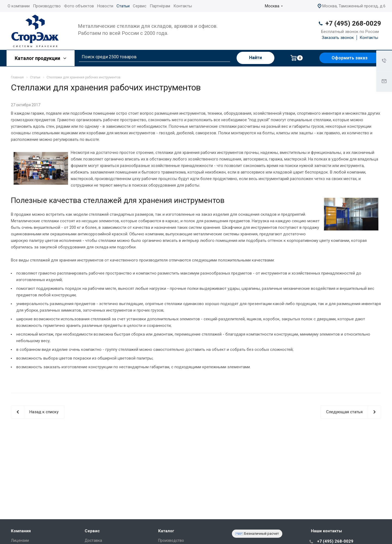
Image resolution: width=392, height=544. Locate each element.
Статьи (123, 6)
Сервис (140, 6)
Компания (21, 531)
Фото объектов (79, 6)
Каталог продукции (41, 58)
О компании (19, 6)
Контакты (183, 6)
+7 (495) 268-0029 (353, 23)
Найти (255, 58)
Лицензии (20, 540)
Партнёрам (160, 6)
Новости (105, 6)
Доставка (93, 540)
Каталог (166, 531)
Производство (47, 6)
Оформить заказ (350, 58)
